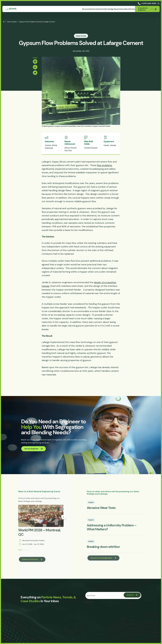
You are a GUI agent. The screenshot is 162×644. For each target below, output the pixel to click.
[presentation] (101, 618)
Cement (48, 153)
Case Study (81, 36)
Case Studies (12, 22)
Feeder (106, 153)
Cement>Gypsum (91, 156)
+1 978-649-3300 (147, 3)
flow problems (105, 173)
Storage (113, 153)
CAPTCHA (90, 612)
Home (4, 21)
